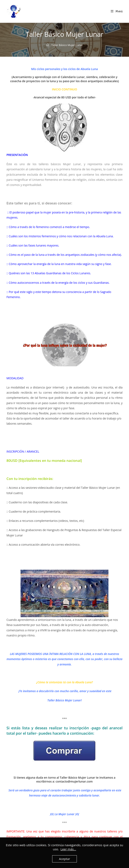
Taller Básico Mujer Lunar (67, 45)
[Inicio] (48, 45)
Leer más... (68, 849)
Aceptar (64, 859)
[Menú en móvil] (117, 11)
